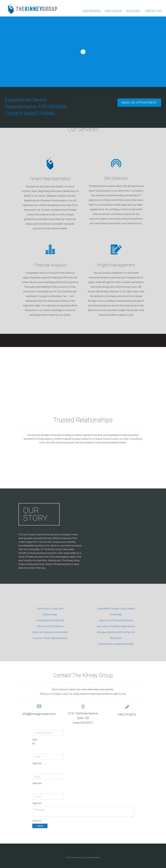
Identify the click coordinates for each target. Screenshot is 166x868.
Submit (40, 826)
